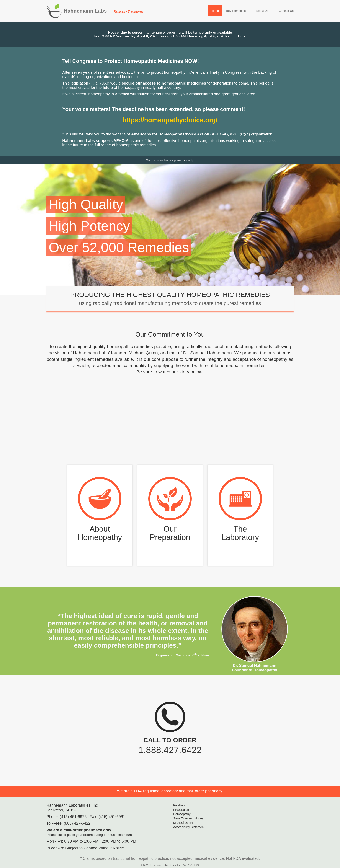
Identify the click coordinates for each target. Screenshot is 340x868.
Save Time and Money (188, 818)
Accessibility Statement (189, 827)
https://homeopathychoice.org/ (170, 120)
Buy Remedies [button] (237, 11)
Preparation (181, 810)
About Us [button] (264, 11)
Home (215, 11)
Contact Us (286, 11)
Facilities (179, 805)
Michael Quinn (183, 823)
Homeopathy (182, 814)
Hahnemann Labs (104, 11)
